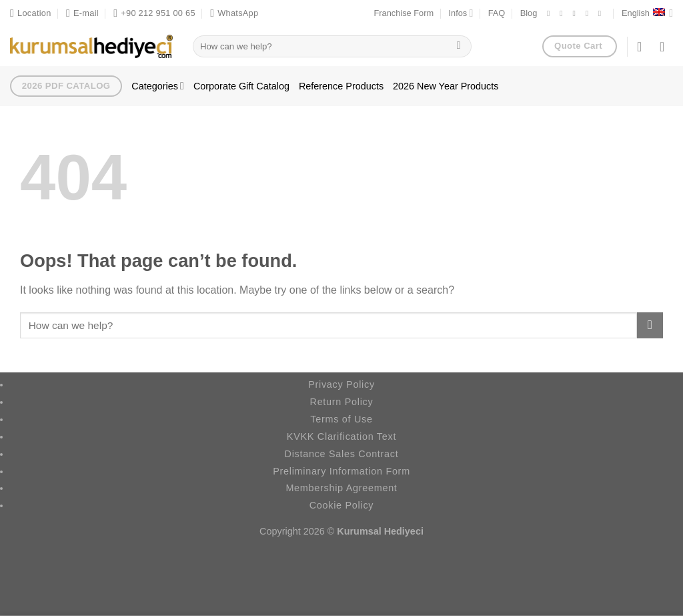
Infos (461, 13)
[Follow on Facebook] (551, 13)
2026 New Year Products (446, 86)
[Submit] (459, 47)
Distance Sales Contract (342, 454)
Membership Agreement (341, 488)
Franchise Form (404, 13)
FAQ (497, 13)
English (647, 13)
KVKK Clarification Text (341, 436)
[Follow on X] (576, 13)
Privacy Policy (341, 384)
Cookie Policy (342, 505)
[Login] (644, 47)
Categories (158, 86)
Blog (529, 13)
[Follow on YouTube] (602, 13)
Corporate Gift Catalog (241, 86)
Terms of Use (341, 419)
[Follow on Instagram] (564, 13)
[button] (666, 47)
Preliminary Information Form (341, 471)
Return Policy (342, 402)
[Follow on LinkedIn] (590, 13)
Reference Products (341, 86)
